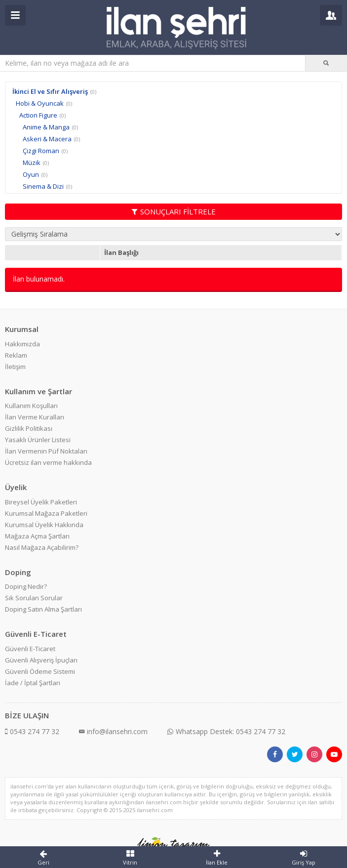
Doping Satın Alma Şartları (43, 609)
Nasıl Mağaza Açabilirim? (42, 547)
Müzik (32, 163)
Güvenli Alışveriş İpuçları (41, 660)
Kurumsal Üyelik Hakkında (44, 525)
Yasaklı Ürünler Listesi (38, 440)
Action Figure (38, 115)
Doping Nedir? (26, 586)
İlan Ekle (217, 858)
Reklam (16, 355)
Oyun (31, 174)
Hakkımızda (22, 344)
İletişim (15, 367)
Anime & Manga (46, 127)
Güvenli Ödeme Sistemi (40, 671)
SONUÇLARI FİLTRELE (174, 211)
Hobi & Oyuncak (40, 103)
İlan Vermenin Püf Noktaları (46, 451)
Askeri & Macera (47, 139)
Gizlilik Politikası (29, 428)
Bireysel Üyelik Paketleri (41, 502)
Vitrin (130, 858)
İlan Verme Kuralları (35, 417)
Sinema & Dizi (43, 186)
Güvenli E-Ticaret (30, 649)
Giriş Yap (304, 858)
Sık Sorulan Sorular (34, 598)
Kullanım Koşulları (31, 406)
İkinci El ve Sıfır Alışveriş (50, 91)
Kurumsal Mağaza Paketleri (46, 513)
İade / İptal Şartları (33, 683)
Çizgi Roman (41, 151)
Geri (43, 858)
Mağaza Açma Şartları (37, 536)
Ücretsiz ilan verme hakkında (48, 462)
